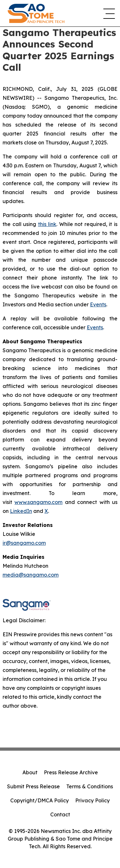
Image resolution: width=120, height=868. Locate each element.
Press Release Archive (71, 772)
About (30, 772)
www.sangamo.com (38, 502)
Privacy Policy (92, 800)
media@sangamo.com (31, 575)
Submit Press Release (33, 786)
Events (98, 304)
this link (47, 224)
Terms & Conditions (90, 786)
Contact (60, 814)
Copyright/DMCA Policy (40, 800)
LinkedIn (21, 511)
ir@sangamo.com (24, 543)
